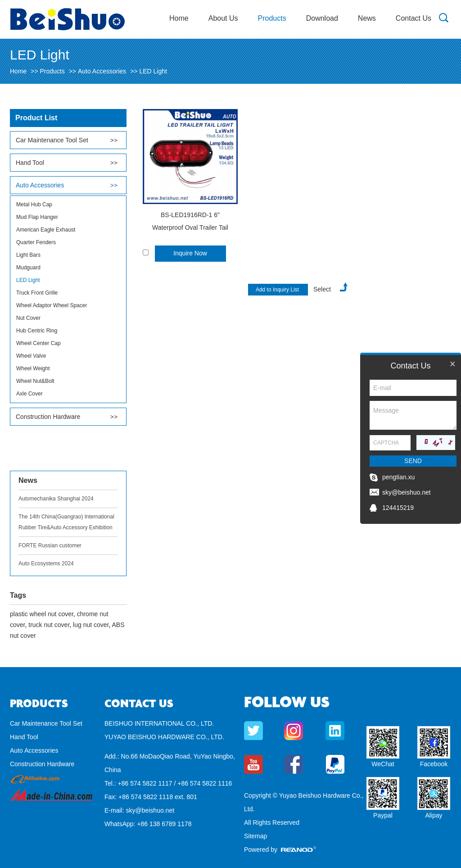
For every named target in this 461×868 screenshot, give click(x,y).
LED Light (153, 71)
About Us (223, 18)
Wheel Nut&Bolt (35, 381)
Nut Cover (28, 318)
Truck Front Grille (37, 293)
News (367, 18)
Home (179, 18)
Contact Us (414, 18)
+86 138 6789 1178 (164, 824)
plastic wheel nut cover (42, 614)
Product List (36, 118)
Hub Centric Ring (37, 331)
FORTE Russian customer (50, 545)
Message (413, 415)
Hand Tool (30, 163)
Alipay (434, 815)
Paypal (383, 815)
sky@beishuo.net (150, 810)
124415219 (398, 508)
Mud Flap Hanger (37, 217)
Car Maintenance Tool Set (52, 140)
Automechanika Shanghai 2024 (56, 499)
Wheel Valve (31, 356)
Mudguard (28, 268)
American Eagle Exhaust (46, 230)
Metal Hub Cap (34, 205)
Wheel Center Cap (38, 343)
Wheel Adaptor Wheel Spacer (52, 305)
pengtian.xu (398, 477)
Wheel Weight (33, 368)
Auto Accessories (102, 71)
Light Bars (28, 255)
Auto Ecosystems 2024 (46, 564)
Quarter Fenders (36, 242)
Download (322, 18)
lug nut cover (91, 625)
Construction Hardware (48, 417)
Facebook (434, 764)
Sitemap (255, 836)
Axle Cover (29, 394)
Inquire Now (190, 253)
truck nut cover (49, 625)
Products (272, 18)
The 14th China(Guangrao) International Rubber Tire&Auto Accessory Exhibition (66, 522)
